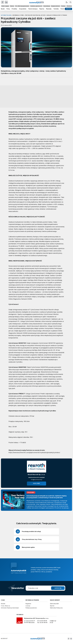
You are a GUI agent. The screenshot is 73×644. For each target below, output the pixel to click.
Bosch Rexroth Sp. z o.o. (37, 475)
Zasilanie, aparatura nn (36, 6)
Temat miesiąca (33, 9)
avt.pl (51, 622)
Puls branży (64, 9)
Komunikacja (47, 6)
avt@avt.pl (53, 621)
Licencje (28, 606)
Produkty (14, 9)
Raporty (42, 9)
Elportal (52, 606)
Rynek (3, 9)
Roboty (12, 6)
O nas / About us (5, 606)
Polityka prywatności (31, 608)
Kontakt (3, 604)
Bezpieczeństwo (56, 6)
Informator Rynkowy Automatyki (10, 608)
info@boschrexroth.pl (37, 480)
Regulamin (28, 604)
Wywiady (49, 9)
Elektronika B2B (54, 604)
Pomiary (63, 6)
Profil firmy (36, 483)
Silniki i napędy (5, 6)
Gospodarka (23, 9)
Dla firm (69, 9)
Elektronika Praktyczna (56, 608)
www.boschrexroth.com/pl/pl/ (36, 477)
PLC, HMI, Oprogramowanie (22, 6)
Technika (56, 9)
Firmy (8, 9)
